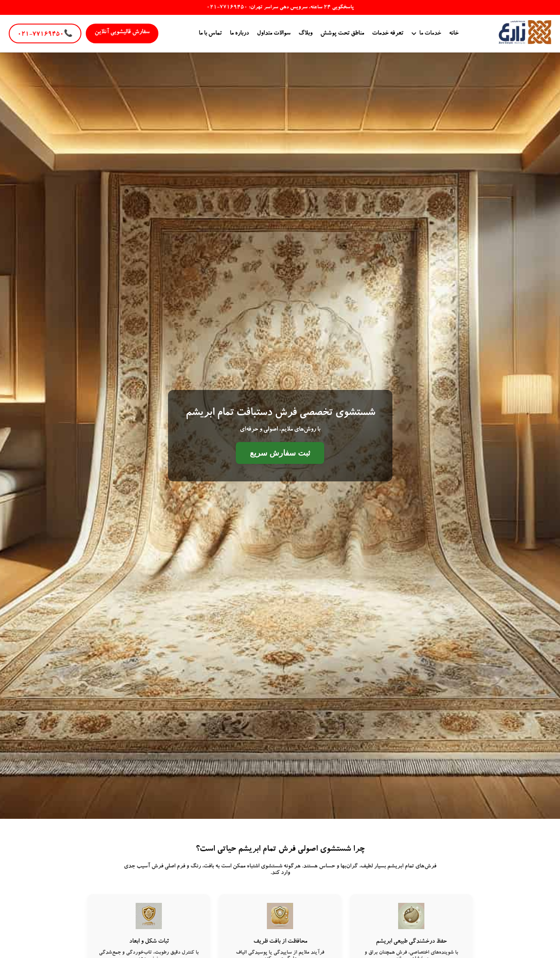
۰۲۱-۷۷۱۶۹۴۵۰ (45, 35)
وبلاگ (305, 34)
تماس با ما (210, 34)
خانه (454, 34)
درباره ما (239, 34)
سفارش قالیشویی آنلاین (122, 32)
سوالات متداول (274, 34)
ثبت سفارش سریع (280, 453)
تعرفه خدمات (388, 34)
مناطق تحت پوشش (342, 34)
